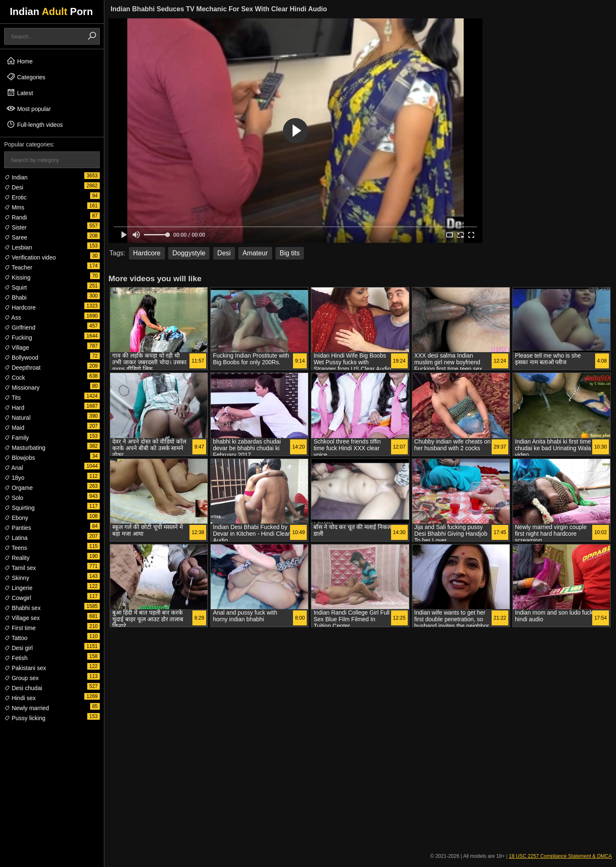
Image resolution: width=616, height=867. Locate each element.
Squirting (19, 508)
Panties (18, 528)
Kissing (17, 277)
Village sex (22, 618)
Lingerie (18, 588)
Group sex (21, 678)
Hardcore (20, 307)
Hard (14, 408)
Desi (14, 187)
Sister (15, 227)
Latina (16, 538)
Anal (14, 468)
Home (19, 61)
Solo (14, 498)
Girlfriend (20, 328)
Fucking (18, 338)
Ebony (16, 518)
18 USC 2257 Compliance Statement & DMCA (560, 856)
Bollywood (21, 358)
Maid (14, 428)
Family (16, 438)
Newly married (27, 708)
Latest (20, 93)
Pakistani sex (25, 668)
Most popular (29, 108)
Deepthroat (22, 368)
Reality (17, 558)
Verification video (30, 257)
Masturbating (25, 448)
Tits (13, 398)
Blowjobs (20, 458)
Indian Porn (51, 11)
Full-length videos (35, 124)
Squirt (15, 287)
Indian (16, 177)
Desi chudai (23, 688)
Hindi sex (20, 698)
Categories (26, 77)
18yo (14, 478)
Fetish (16, 658)
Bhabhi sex (22, 608)
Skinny (17, 578)
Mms (14, 207)
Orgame (18, 488)
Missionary (22, 388)
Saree (16, 237)
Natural (17, 418)
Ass (13, 318)
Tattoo (16, 638)
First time (20, 628)
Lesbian (18, 247)
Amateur (255, 253)
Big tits (290, 253)
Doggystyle (189, 253)
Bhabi (15, 297)
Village (17, 348)
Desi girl (18, 648)
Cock (15, 378)
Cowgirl (18, 598)
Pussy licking (25, 718)
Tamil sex (20, 568)
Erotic (15, 197)
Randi (15, 217)
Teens (16, 548)
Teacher (18, 267)
